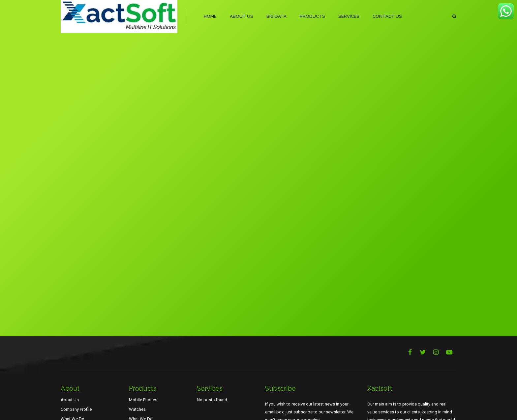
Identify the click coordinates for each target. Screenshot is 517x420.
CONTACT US (384, 16)
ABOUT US (241, 16)
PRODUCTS (311, 16)
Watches (137, 409)
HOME (210, 16)
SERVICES (347, 16)
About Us (70, 400)
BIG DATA (276, 16)
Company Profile (76, 409)
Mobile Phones (143, 400)
